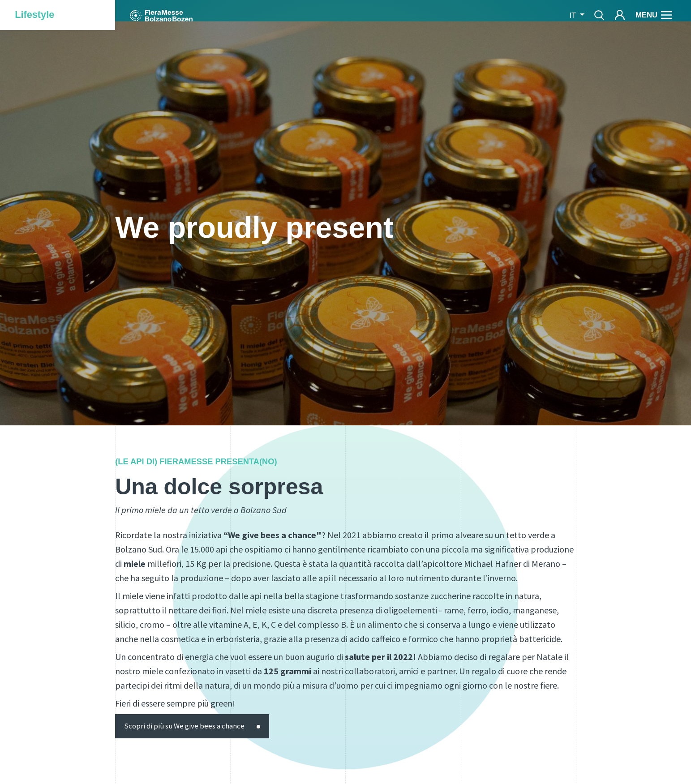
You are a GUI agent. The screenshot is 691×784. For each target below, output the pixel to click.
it (574, 15)
